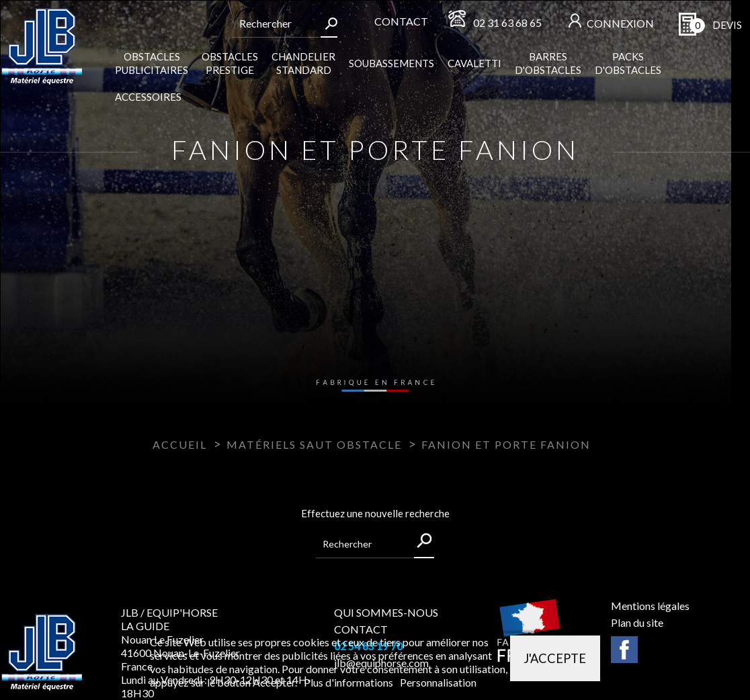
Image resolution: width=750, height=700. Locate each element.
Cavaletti (474, 63)
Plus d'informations (349, 682)
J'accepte (555, 658)
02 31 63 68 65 (507, 23)
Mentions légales (650, 606)
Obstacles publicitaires (152, 63)
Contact (401, 21)
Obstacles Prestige (230, 63)
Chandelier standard (303, 63)
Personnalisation (438, 682)
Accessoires (148, 97)
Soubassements (391, 63)
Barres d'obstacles (548, 63)
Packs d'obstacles (628, 63)
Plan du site (637, 622)
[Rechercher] (276, 24)
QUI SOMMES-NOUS (386, 612)
